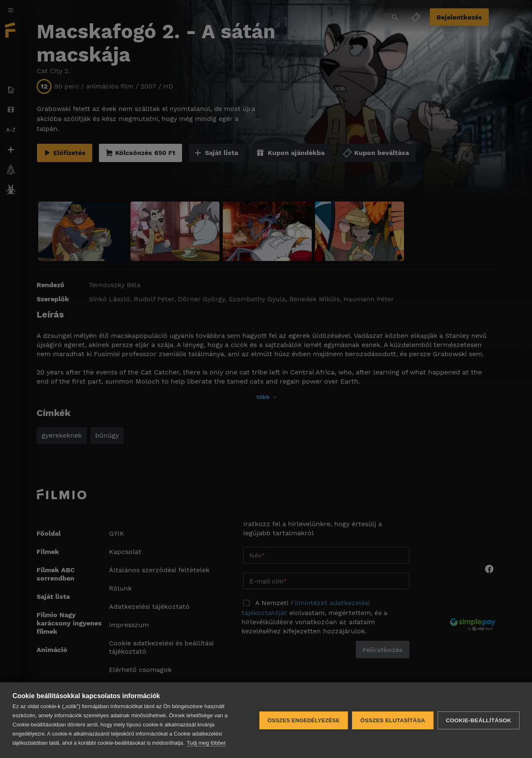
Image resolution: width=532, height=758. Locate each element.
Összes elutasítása (393, 720)
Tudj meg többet (206, 743)
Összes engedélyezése (304, 720)
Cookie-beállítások (479, 720)
